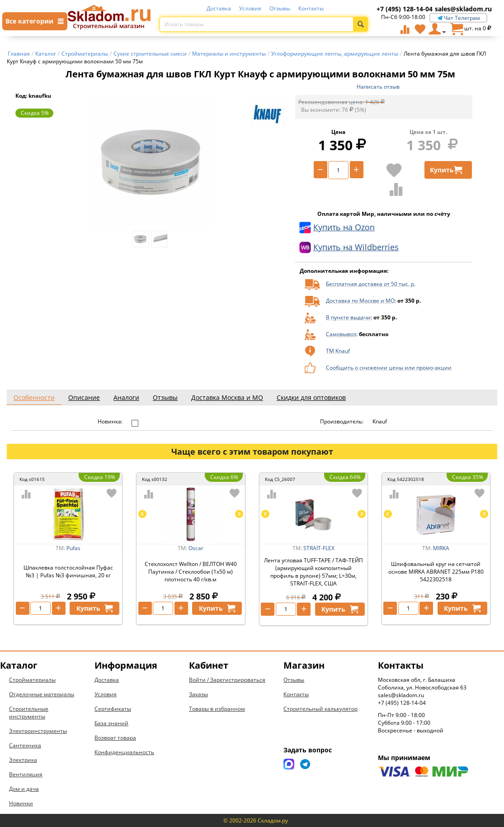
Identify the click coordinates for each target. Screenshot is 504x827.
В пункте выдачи (348, 317)
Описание (84, 397)
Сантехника (25, 745)
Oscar (196, 548)
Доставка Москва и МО (227, 397)
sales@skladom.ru (463, 9)
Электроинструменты (38, 731)
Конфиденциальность (124, 752)
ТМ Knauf (338, 351)
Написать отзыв (378, 87)
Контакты (311, 8)
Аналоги (126, 397)
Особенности (34, 397)
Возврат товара (115, 738)
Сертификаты (113, 709)
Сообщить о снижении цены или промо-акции (389, 368)
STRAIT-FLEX (319, 548)
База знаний (111, 723)
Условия (250, 8)
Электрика (23, 760)
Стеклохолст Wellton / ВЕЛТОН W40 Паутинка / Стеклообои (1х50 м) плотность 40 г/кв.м (191, 572)
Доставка (219, 8)
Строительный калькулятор (320, 709)
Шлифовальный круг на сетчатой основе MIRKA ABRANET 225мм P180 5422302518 (436, 572)
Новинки (21, 803)
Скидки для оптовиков (311, 397)
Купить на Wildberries (349, 247)
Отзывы (280, 8)
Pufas (73, 548)
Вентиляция (26, 774)
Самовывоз (341, 334)
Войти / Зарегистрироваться (227, 680)
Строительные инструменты (29, 713)
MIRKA (441, 548)
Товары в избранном (217, 709)
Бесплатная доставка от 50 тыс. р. (371, 284)
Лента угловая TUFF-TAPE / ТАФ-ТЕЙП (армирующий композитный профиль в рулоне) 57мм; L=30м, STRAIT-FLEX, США (313, 572)
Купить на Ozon (337, 228)
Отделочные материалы (42, 694)
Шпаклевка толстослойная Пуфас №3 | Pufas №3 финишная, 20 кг (68, 571)
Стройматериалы (32, 680)
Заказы (198, 694)
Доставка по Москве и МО (360, 301)
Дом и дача (24, 789)
